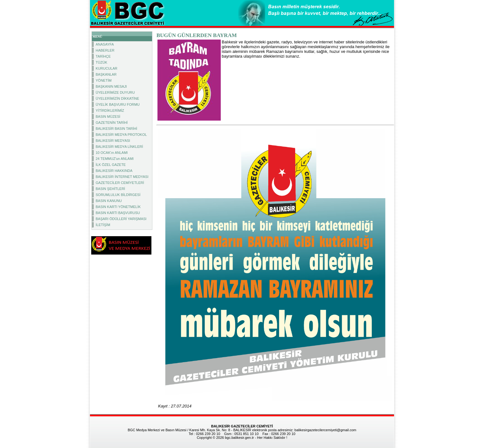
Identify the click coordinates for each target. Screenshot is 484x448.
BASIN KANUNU (109, 201)
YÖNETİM (104, 80)
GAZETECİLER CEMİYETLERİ (120, 183)
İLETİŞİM (103, 225)
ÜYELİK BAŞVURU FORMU (118, 104)
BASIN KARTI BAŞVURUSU (118, 213)
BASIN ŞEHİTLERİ (110, 189)
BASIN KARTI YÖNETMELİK (118, 207)
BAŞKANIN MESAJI (111, 86)
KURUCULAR (106, 68)
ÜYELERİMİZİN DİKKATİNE (117, 98)
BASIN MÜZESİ (108, 117)
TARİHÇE (103, 56)
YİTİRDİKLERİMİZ (110, 110)
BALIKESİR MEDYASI (113, 141)
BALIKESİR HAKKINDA (114, 171)
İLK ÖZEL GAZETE (111, 165)
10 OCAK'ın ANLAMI (112, 153)
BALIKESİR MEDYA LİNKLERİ (119, 147)
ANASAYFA (105, 44)
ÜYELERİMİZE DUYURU (115, 92)
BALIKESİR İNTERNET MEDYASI (122, 177)
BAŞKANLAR (106, 74)
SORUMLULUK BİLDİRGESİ (118, 195)
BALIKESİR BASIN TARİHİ (116, 129)
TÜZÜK (102, 62)
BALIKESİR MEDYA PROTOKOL (121, 135)
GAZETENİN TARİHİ (112, 123)
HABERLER (105, 50)
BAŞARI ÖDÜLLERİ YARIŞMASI (121, 219)
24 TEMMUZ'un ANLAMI (115, 159)
